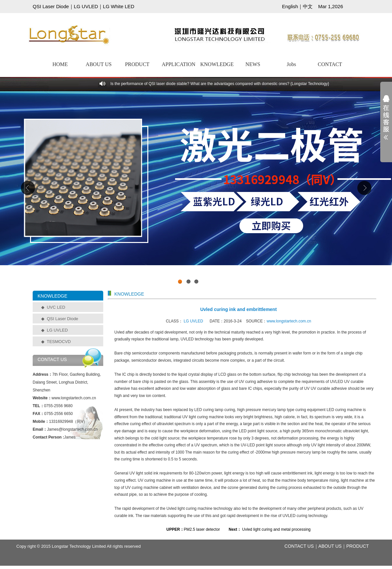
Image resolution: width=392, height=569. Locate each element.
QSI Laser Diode (51, 6)
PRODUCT (137, 64)
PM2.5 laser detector (202, 529)
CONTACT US (299, 546)
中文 (308, 6)
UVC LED (56, 307)
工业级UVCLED (196, 189)
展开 (386, 122)
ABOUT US (98, 64)
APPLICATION (178, 64)
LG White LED (119, 6)
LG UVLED (86, 6)
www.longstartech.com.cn (289, 321)
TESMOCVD (59, 342)
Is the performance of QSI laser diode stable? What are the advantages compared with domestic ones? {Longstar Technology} (220, 84)
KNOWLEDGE (217, 64)
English (290, 6)
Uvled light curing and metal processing (276, 529)
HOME (60, 64)
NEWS (253, 64)
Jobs (291, 64)
